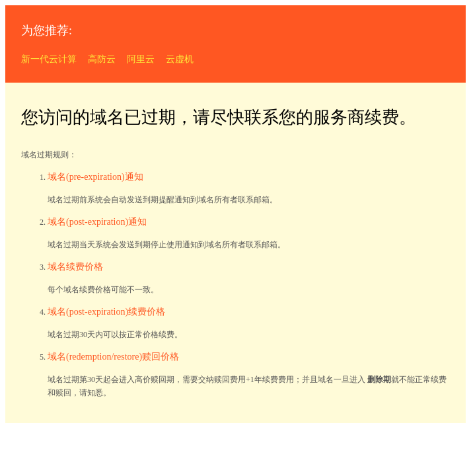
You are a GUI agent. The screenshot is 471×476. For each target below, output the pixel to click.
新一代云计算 (49, 59)
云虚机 (180, 59)
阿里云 (141, 59)
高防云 (102, 59)
